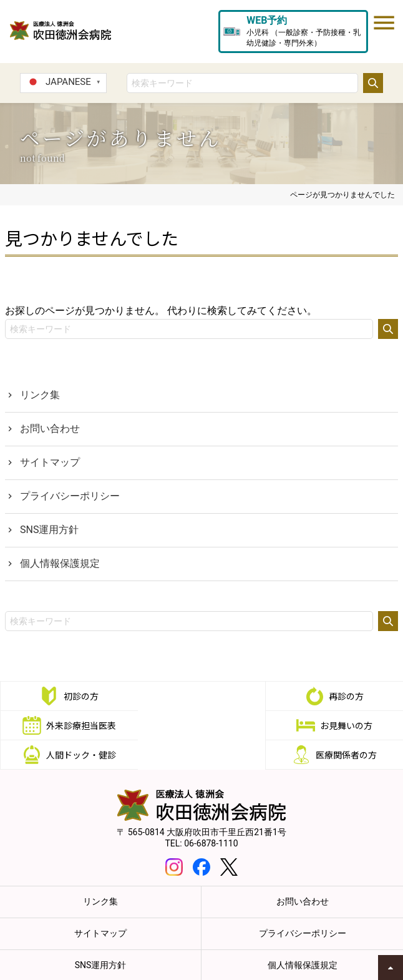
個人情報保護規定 (60, 563)
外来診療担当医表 (348, 696)
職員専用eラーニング (329, 966)
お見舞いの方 (79, 725)
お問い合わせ (50, 429)
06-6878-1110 (211, 814)
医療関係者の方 (348, 725)
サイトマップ (50, 462)
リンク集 (40, 395)
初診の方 (79, 696)
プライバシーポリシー (70, 496)
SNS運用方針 (49, 530)
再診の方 (213, 696)
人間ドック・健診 (213, 725)
